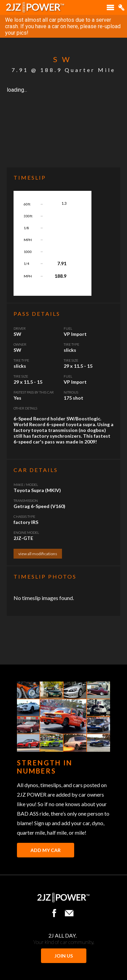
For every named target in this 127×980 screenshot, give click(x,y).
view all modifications (38, 554)
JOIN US (64, 956)
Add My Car (46, 850)
